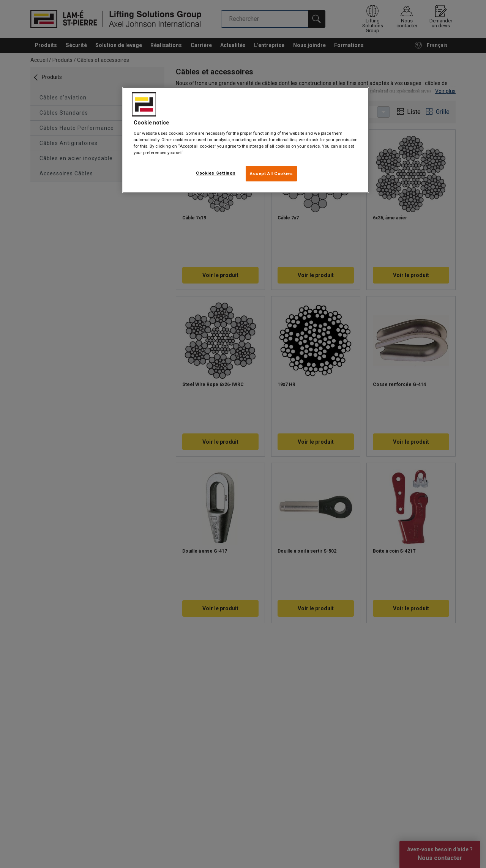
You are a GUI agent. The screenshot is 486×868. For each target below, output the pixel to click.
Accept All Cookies (271, 173)
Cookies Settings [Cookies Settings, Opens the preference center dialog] (216, 173)
